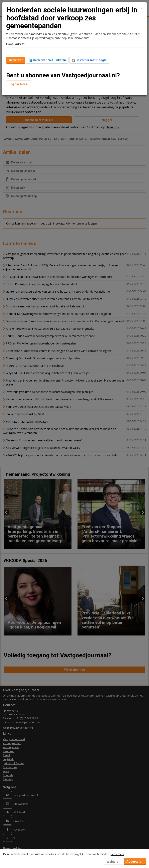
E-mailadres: (16, 44)
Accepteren (135, 862)
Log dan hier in (19, 84)
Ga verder (16, 60)
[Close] (142, 8)
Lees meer (117, 854)
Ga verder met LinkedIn (47, 60)
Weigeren (113, 862)
